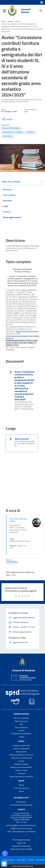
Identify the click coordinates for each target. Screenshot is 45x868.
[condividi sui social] (7, 119)
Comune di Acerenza (26, 11)
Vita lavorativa (21, 752)
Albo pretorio (21, 802)
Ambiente (21, 773)
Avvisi (17, 21)
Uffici (21, 724)
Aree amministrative (21, 718)
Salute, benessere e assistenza (21, 777)
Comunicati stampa (21, 788)
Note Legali (21, 860)
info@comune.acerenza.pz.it (21, 828)
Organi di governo (21, 721)
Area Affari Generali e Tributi (19, 520)
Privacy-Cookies (8, 860)
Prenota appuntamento (21, 840)
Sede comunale (22, 439)
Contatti (21, 809)
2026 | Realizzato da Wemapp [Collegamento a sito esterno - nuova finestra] (22, 866)
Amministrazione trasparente (21, 805)
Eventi (21, 791)
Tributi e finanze (21, 770)
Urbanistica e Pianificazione (21, 758)
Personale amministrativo (21, 734)
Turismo (21, 761)
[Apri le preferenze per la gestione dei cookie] (4, 864)
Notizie (21, 785)
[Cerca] (41, 11)
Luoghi (21, 737)
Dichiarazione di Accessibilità (21, 849)
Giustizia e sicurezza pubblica (21, 767)
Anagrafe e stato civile (21, 745)
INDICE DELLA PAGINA (11, 182)
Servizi (21, 741)
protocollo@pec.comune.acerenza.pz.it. (21, 825)
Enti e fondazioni (21, 727)
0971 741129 (21, 822)
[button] (42, 3)
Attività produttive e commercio (21, 755)
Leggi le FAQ (21, 843)
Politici (21, 730)
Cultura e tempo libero (21, 749)
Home (4, 21)
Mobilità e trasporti (21, 764)
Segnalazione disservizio (21, 846)
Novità (10, 21)
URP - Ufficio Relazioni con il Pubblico (21, 831)
